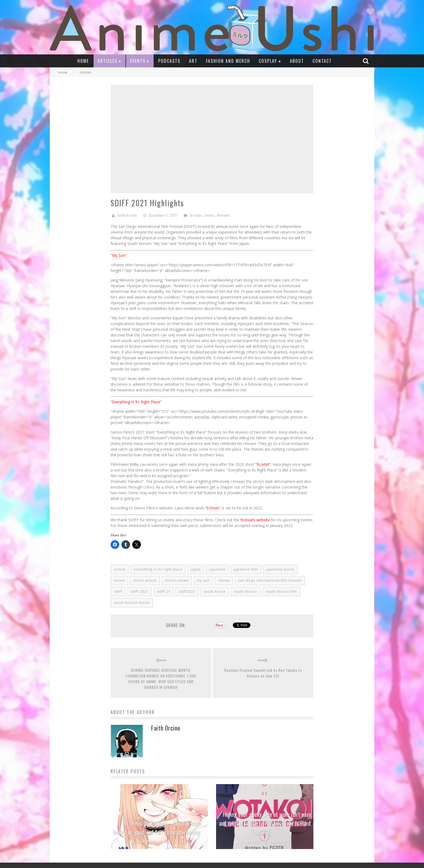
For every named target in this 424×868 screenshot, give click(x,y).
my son (203, 580)
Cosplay (268, 61)
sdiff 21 (164, 592)
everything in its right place (158, 569)
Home (83, 61)
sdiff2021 (187, 592)
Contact (322, 61)
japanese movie (280, 569)
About (297, 61)
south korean (245, 592)
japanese (217, 569)
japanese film (246, 569)
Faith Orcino (127, 215)
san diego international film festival (270, 580)
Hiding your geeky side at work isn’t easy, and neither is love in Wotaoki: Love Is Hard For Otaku (266, 823)
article (120, 569)
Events (138, 61)
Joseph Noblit (145, 841)
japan (196, 569)
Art (193, 61)
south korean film (281, 592)
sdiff (118, 592)
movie (120, 580)
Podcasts (169, 61)
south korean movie (132, 603)
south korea (215, 592)
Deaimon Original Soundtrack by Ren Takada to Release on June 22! (263, 673)
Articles (107, 61)
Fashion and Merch (228, 61)
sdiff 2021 (140, 592)
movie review (177, 580)
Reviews (224, 215)
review (224, 580)
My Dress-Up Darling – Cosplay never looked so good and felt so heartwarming (158, 828)
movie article (145, 580)
